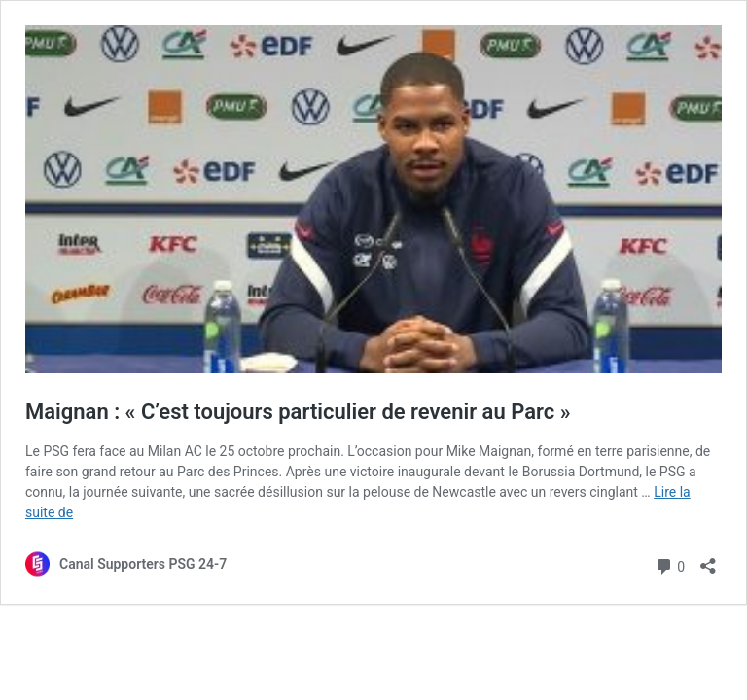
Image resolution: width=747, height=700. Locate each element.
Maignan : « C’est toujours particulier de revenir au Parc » (298, 412)
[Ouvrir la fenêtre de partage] (708, 560)
